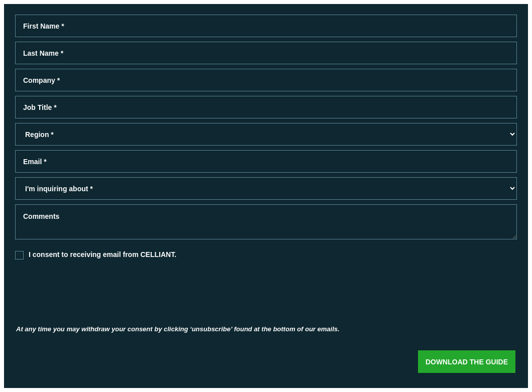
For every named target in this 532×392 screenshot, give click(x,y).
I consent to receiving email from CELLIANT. (102, 254)
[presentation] (106, 294)
